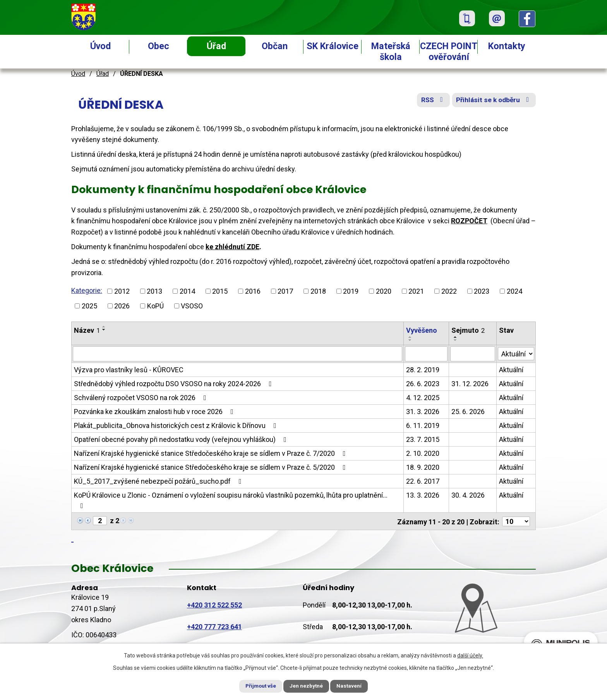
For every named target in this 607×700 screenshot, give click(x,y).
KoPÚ (155, 306)
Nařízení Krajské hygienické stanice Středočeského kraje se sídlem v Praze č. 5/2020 (211, 467)
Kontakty (507, 46)
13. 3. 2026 (423, 495)
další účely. (470, 655)
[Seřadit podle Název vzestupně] (104, 327)
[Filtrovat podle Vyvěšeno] (426, 354)
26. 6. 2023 (423, 383)
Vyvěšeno (422, 330)
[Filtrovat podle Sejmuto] (473, 354)
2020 (384, 291)
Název (87, 330)
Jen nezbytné (307, 686)
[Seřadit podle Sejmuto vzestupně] (456, 337)
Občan (275, 46)
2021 (416, 291)
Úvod (100, 46)
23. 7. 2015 (423, 439)
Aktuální (511, 369)
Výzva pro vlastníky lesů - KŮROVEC (129, 369)
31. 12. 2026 (470, 383)
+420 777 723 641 (214, 626)
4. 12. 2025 (423, 397)
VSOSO (192, 306)
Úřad (216, 46)
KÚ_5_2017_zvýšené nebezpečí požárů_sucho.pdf (159, 481)
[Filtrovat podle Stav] (516, 353)
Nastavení (354, 686)
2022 (449, 291)
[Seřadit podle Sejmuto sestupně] (456, 340)
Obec (159, 46)
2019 (351, 291)
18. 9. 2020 (423, 467)
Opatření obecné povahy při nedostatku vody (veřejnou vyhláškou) (182, 439)
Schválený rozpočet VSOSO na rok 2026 (142, 397)
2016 (253, 291)
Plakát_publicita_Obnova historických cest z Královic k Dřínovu (177, 425)
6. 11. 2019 (423, 425)
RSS (430, 102)
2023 (482, 291)
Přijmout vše (256, 686)
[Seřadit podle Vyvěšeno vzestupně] (410, 337)
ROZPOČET (469, 221)
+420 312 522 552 (214, 604)
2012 (122, 291)
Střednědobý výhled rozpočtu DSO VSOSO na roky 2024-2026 (174, 383)
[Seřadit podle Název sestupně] (104, 330)
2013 (154, 291)
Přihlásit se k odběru (493, 102)
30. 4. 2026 (468, 495)
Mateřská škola (391, 51)
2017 (285, 291)
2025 (89, 306)
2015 (220, 291)
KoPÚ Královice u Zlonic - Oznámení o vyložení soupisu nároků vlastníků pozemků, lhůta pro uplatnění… (231, 500)
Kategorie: (87, 290)
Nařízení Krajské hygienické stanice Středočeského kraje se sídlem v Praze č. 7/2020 (211, 453)
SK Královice (333, 46)
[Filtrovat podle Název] (237, 354)
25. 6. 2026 (468, 411)
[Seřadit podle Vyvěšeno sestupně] (410, 340)
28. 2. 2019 (423, 369)
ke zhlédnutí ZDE (232, 247)
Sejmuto (468, 330)
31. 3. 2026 (423, 411)
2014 (187, 291)
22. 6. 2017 (423, 481)
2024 (514, 291)
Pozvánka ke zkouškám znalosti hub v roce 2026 (155, 411)
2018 (318, 291)
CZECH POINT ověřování (449, 51)
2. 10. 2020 (423, 453)
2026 (122, 306)
